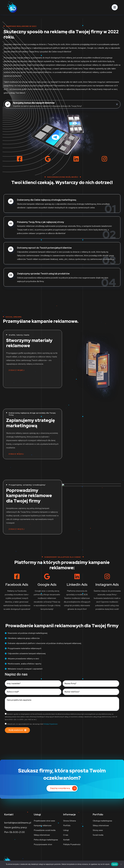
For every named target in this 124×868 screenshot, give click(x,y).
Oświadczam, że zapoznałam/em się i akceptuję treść (32, 724)
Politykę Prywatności (51, 724)
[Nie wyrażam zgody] (121, 864)
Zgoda (115, 864)
